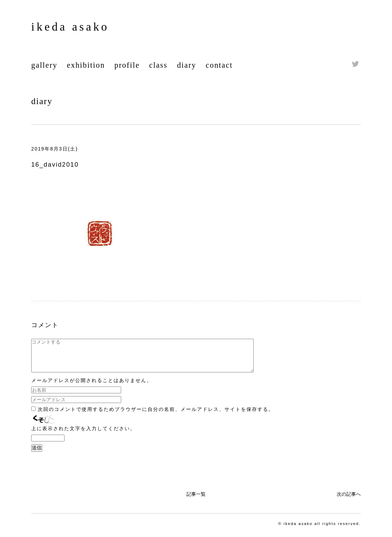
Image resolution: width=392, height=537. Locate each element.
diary (187, 65)
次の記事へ (349, 500)
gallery (44, 65)
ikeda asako (70, 27)
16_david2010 (55, 165)
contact (219, 65)
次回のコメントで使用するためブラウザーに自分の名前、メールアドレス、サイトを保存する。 (156, 415)
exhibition (86, 65)
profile (127, 65)
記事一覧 (196, 500)
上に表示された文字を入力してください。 (83, 435)
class (159, 65)
